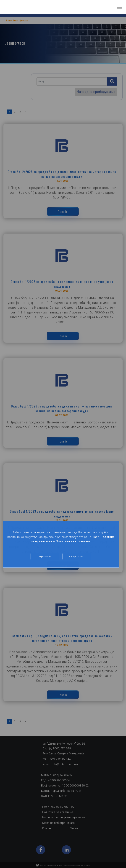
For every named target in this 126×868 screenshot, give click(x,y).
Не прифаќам (76, 557)
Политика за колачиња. (73, 541)
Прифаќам (45, 557)
